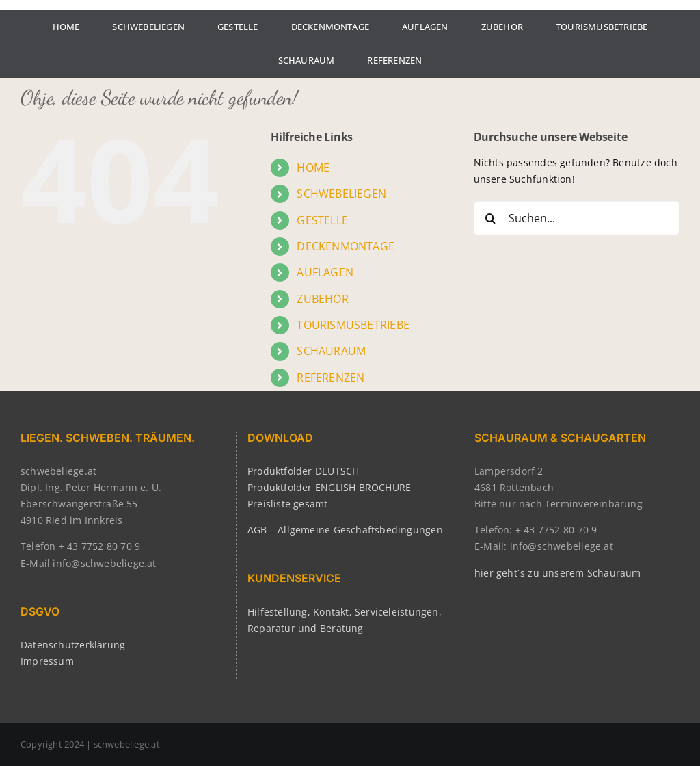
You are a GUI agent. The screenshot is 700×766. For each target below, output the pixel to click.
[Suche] (491, 218)
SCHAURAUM (331, 351)
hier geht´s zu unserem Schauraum (558, 573)
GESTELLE (322, 220)
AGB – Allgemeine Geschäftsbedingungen (345, 530)
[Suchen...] (577, 218)
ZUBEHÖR (322, 299)
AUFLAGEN (325, 272)
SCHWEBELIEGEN (341, 194)
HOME (313, 168)
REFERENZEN (331, 378)
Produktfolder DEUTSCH (303, 471)
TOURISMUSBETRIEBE (353, 325)
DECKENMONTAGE (346, 246)
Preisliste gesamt (288, 504)
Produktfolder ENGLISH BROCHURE (329, 487)
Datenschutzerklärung (73, 645)
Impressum (47, 661)
